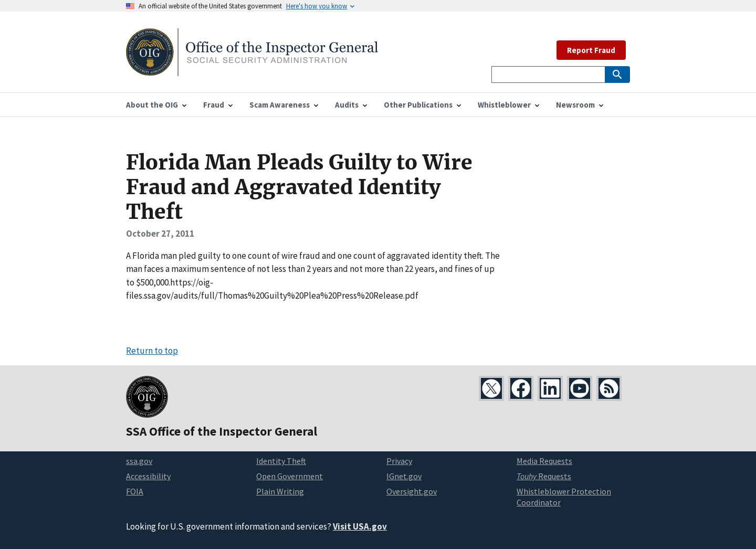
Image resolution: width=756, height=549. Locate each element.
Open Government (290, 476)
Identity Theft (281, 461)
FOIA (135, 491)
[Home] (252, 70)
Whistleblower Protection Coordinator (564, 497)
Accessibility (148, 476)
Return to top (152, 351)
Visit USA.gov (360, 526)
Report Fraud (591, 50)
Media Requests (544, 461)
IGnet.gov (404, 476)
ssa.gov (139, 461)
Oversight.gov (412, 491)
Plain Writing (280, 491)
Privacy (399, 461)
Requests (544, 476)
